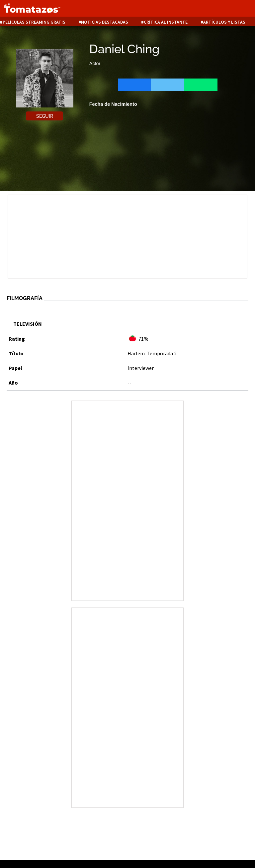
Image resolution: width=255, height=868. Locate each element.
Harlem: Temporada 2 (152, 353)
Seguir (45, 116)
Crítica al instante (166, 22)
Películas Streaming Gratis (34, 22)
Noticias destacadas (105, 22)
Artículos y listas (224, 22)
